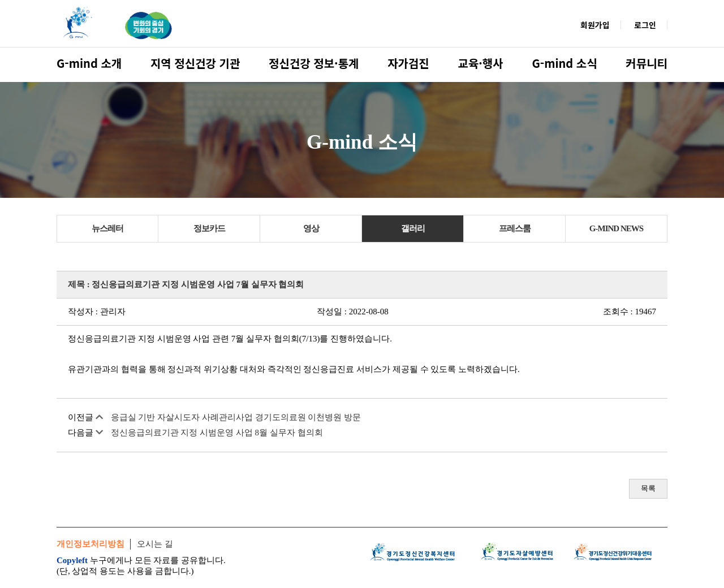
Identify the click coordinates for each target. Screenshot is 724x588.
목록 (648, 488)
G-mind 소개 (89, 63)
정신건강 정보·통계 (314, 63)
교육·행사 (481, 63)
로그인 (645, 25)
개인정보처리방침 (90, 544)
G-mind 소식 (564, 63)
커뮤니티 (647, 63)
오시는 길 (155, 544)
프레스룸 (515, 228)
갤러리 (413, 228)
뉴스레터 (107, 228)
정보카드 (209, 228)
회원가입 (595, 25)
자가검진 (408, 63)
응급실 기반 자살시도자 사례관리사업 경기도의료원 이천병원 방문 (236, 417)
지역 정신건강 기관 (195, 63)
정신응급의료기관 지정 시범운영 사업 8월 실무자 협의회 (217, 433)
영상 (311, 228)
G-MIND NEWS (616, 228)
